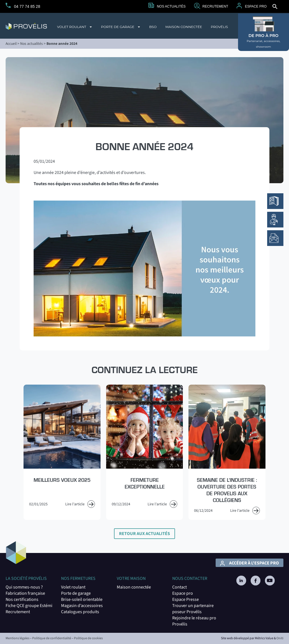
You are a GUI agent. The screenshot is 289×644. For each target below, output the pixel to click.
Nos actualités (171, 6)
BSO (153, 27)
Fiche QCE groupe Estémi (29, 606)
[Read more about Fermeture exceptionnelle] (144, 452)
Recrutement (215, 6)
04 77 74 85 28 (27, 6)
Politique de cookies (88, 638)
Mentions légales (18, 638)
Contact (180, 587)
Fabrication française (25, 593)
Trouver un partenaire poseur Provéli (193, 609)
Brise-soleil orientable (82, 599)
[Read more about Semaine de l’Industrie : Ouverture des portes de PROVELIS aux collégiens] (227, 452)
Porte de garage (121, 27)
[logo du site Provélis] (26, 26)
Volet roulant (75, 27)
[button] (275, 6)
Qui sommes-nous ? (24, 587)
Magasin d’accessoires (82, 606)
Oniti (280, 638)
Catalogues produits (80, 612)
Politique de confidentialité (52, 638)
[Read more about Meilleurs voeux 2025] (62, 452)
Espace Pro (256, 6)
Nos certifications (22, 599)
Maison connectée (184, 27)
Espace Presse (186, 599)
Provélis (219, 27)
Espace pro (183, 593)
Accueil (11, 44)
